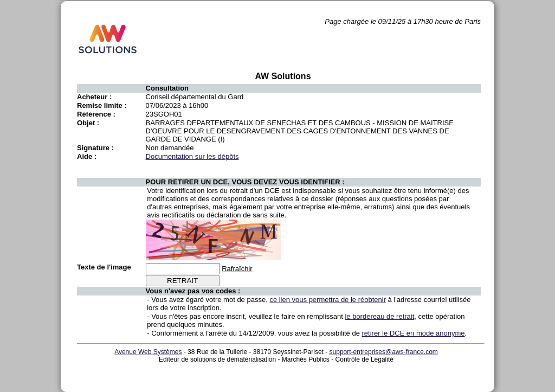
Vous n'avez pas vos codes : (193, 291)
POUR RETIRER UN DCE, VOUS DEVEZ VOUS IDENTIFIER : (245, 182)
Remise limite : (102, 105)
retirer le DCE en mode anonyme (414, 333)
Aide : (87, 156)
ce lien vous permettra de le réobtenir (328, 300)
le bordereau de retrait (379, 316)
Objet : (88, 123)
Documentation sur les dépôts (192, 156)
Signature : (95, 148)
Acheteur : (94, 97)
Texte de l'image (104, 267)
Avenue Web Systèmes (148, 352)
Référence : (96, 114)
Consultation (167, 88)
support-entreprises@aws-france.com (384, 352)
